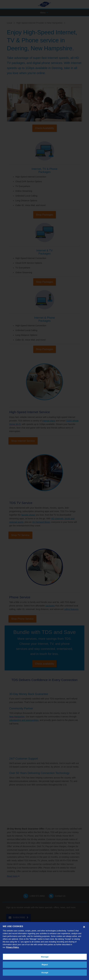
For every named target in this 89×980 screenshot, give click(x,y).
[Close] (84, 927)
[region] (44, 951)
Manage (45, 957)
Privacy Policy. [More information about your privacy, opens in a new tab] (13, 947)
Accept (45, 973)
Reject (45, 965)
